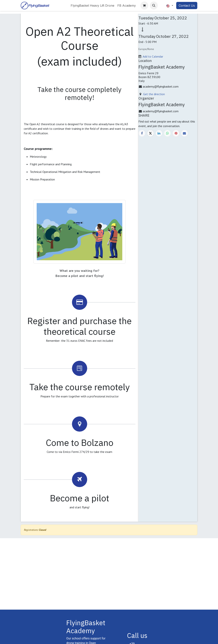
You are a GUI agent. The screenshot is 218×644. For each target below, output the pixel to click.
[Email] (184, 133)
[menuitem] (92, 6)
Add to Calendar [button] (153, 56)
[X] (150, 133)
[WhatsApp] (167, 133)
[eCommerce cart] (144, 6)
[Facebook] (142, 133)
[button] (154, 6)
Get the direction (154, 94)
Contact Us (187, 6)
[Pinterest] (176, 133)
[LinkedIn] (159, 133)
